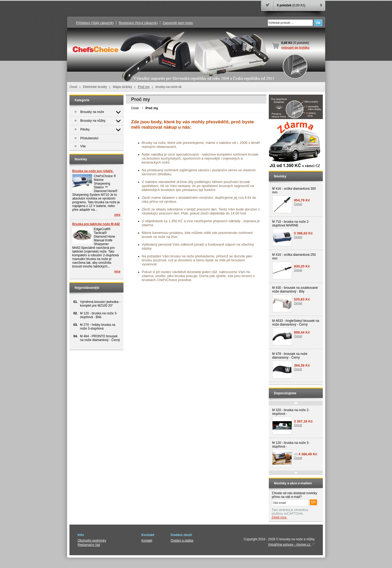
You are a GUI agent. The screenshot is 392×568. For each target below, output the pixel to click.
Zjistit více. (280, 517)
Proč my (144, 87)
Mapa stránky (122, 87)
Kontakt (147, 541)
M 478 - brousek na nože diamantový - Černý (290, 356)
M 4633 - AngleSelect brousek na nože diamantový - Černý (296, 323)
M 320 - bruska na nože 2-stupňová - (291, 412)
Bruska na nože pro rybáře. (93, 171)
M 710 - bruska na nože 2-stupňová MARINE (291, 224)
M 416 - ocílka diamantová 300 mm (294, 190)
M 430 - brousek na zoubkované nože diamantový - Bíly (295, 290)
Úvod (73, 87)
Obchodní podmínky (92, 541)
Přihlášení (95, 23)
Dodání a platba (182, 541)
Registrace (138, 23)
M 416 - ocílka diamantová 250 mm (294, 257)
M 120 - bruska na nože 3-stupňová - (291, 445)
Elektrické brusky (95, 87)
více (117, 215)
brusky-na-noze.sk (168, 87)
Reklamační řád (89, 545)
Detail (298, 204)
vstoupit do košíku (295, 48)
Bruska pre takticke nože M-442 (96, 224)
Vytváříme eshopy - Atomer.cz (291, 545)
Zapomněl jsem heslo (178, 23)
